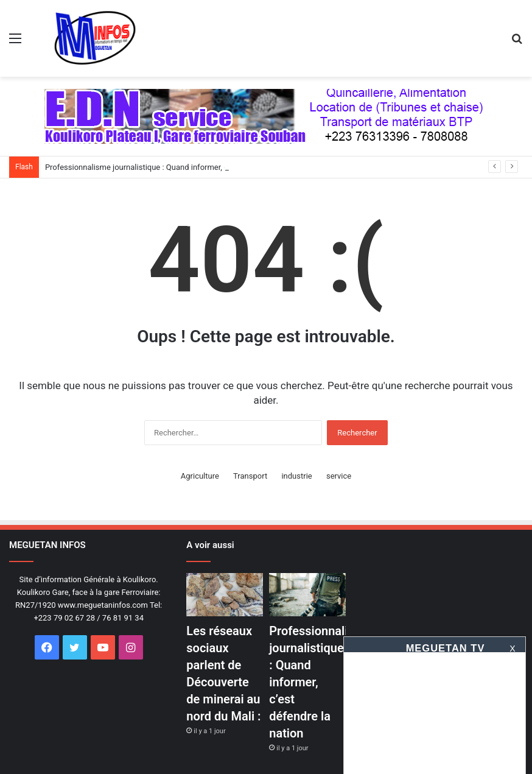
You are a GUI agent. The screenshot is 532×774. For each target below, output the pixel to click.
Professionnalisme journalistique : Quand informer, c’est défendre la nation (175, 167)
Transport (250, 476)
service (339, 476)
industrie (296, 476)
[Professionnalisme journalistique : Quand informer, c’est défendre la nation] (307, 595)
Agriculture (200, 476)
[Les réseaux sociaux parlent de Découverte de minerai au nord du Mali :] (224, 595)
